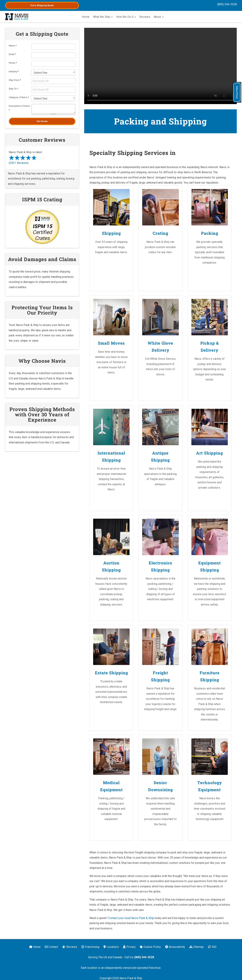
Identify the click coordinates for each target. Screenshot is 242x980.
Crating (160, 233)
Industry (14, 71)
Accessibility (175, 945)
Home (86, 17)
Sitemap (196, 945)
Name (13, 46)
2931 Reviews (19, 163)
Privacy (129, 945)
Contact (51, 945)
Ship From (15, 80)
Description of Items (19, 108)
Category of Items (19, 97)
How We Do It (126, 17)
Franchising (90, 945)
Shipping (111, 233)
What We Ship (103, 17)
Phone (13, 63)
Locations (111, 945)
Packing (209, 233)
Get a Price (237, 92)
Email (12, 54)
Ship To (13, 89)
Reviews (145, 17)
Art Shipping (209, 452)
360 (212, 945)
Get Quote (42, 121)
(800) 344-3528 (227, 4)
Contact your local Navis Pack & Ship (131, 916)
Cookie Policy (150, 945)
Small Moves (111, 343)
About (159, 17)
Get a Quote (42, 5)
